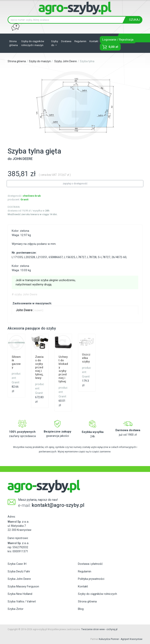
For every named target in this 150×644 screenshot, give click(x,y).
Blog (81, 609)
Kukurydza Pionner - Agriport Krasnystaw (121, 639)
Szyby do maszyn (40, 61)
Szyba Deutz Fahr (19, 571)
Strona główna (13, 43)
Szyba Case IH (17, 564)
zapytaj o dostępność (75, 183)
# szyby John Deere (25, 294)
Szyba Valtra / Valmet (22, 601)
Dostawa (66, 41)
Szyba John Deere (19, 579)
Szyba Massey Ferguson (23, 586)
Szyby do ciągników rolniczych (97, 594)
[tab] (75, 310)
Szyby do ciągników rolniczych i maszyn (33, 43)
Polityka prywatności (91, 579)
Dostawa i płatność (90, 564)
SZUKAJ (134, 20)
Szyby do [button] (55, 43)
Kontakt (94, 41)
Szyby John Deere (66, 61)
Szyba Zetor (16, 609)
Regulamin (80, 41)
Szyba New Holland (20, 594)
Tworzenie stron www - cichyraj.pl (99, 629)
